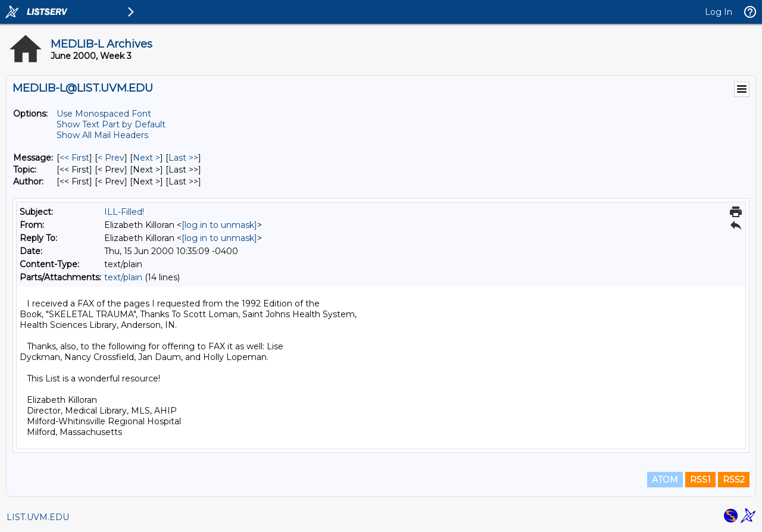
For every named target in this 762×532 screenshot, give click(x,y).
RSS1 (700, 480)
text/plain (123, 277)
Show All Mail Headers (102, 135)
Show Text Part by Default (111, 124)
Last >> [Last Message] (183, 158)
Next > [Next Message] (146, 158)
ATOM (665, 480)
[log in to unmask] (219, 225)
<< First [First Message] (74, 158)
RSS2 (734, 480)
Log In (719, 12)
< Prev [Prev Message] (111, 158)
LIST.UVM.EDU (38, 517)
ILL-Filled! (124, 212)
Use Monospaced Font (104, 114)
